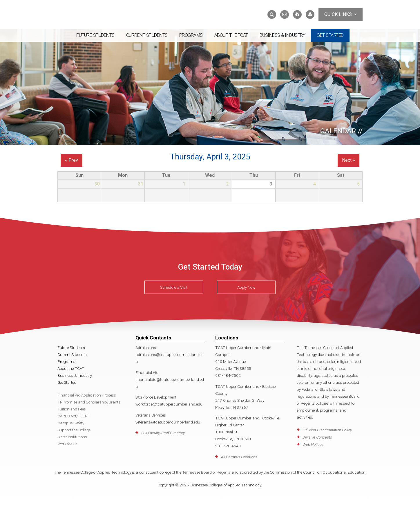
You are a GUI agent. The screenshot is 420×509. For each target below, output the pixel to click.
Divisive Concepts (317, 437)
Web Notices (313, 444)
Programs (191, 35)
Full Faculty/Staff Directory (163, 433)
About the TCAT (231, 35)
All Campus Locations (239, 457)
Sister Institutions (72, 437)
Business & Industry (283, 35)
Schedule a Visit (174, 287)
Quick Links (341, 14)
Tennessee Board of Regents (206, 472)
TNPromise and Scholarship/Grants (89, 402)
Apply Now (246, 287)
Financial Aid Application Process (87, 395)
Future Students (95, 35)
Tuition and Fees (72, 409)
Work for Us (67, 444)
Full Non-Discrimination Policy (327, 430)
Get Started (330, 35)
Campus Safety (71, 423)
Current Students (147, 35)
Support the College (74, 430)
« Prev (71, 160)
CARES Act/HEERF (74, 416)
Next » (349, 160)
